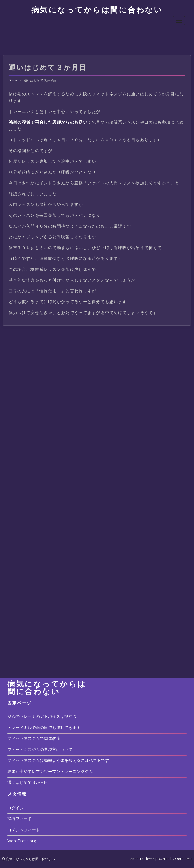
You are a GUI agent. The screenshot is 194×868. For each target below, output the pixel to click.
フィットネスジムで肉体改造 (34, 738)
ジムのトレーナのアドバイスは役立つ (42, 716)
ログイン (15, 808)
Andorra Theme (142, 859)
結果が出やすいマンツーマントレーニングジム (50, 771)
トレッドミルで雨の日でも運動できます (44, 727)
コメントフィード (24, 830)
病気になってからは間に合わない (97, 10)
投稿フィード (20, 819)
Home (13, 80)
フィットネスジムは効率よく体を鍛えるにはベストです (58, 760)
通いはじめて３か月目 (28, 782)
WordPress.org (22, 841)
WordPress (184, 859)
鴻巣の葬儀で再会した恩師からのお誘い (48, 122)
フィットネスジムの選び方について (40, 749)
